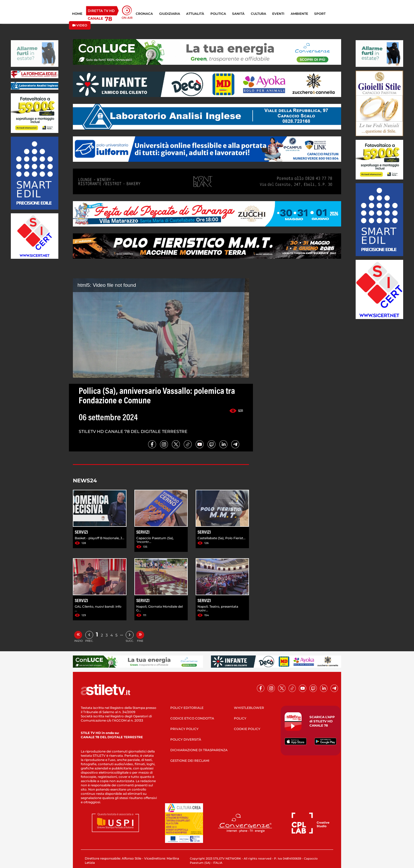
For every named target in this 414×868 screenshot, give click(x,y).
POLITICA (218, 14)
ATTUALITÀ (195, 14)
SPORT (320, 14)
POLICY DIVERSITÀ (186, 739)
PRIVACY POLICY (184, 729)
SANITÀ (238, 14)
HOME (77, 14)
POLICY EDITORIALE (187, 708)
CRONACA (144, 14)
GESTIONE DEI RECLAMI (190, 761)
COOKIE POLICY (247, 729)
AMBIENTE (299, 14)
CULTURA (258, 14)
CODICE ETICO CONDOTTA (192, 718)
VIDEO (80, 25)
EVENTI (278, 14)
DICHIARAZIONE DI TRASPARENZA (199, 750)
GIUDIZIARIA (170, 14)
